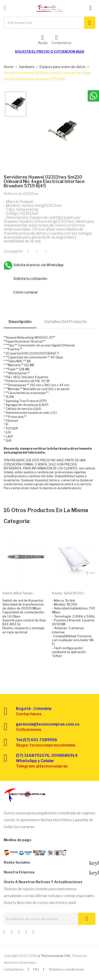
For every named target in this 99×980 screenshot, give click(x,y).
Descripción (20, 322)
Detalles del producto (66, 322)
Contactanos (14, 969)
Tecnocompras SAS (56, 956)
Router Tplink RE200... (69, 593)
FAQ (36, 969)
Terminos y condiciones (66, 969)
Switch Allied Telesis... (19, 593)
